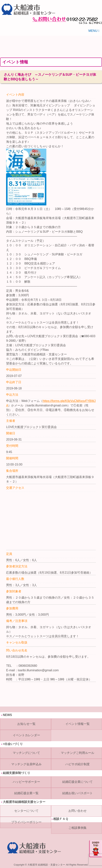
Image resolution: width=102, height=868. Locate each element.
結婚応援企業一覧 (26, 793)
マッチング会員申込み (26, 764)
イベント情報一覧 (77, 724)
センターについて (26, 811)
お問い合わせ (77, 811)
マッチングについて (26, 753)
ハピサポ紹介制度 (77, 764)
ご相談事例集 (77, 828)
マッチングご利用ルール (77, 753)
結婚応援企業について (77, 782)
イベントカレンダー (26, 735)
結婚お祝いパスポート (77, 793)
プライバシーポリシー (26, 822)
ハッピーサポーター (26, 782)
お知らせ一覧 (26, 724)
